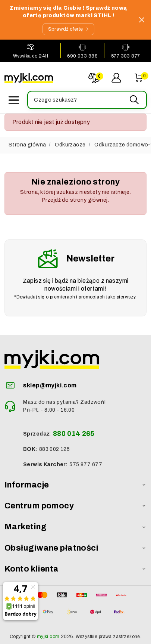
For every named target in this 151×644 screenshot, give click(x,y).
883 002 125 (55, 449)
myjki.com (48, 637)
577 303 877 (126, 56)
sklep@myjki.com (50, 385)
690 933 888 (82, 56)
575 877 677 (86, 465)
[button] (87, 100)
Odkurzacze (70, 145)
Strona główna (27, 145)
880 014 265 (74, 434)
